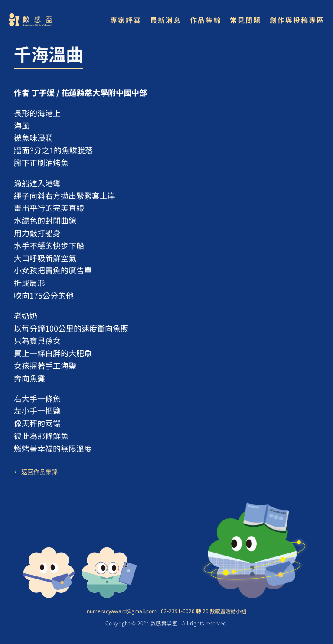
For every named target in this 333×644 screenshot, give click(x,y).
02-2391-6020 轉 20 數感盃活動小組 (204, 611)
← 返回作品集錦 (36, 472)
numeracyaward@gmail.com (122, 611)
